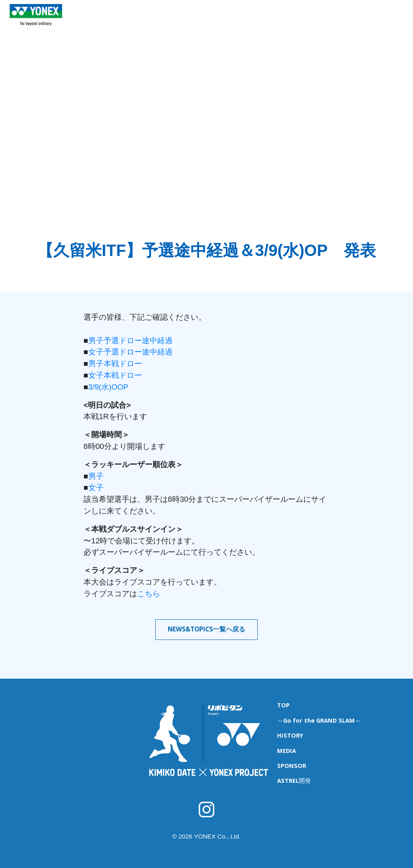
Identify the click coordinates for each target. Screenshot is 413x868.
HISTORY (284, 21)
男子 (96, 476)
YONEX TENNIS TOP (36, 32)
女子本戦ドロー (115, 375)
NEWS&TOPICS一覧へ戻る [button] (206, 629)
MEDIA (317, 21)
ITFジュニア (211, 21)
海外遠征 (248, 21)
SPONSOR (351, 21)
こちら (149, 594)
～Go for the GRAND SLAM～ (318, 718)
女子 (96, 487)
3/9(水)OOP (109, 387)
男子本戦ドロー (115, 364)
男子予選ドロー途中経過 (130, 341)
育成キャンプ (167, 21)
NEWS (131, 21)
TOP (105, 21)
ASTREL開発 (392, 21)
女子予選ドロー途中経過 (130, 352)
